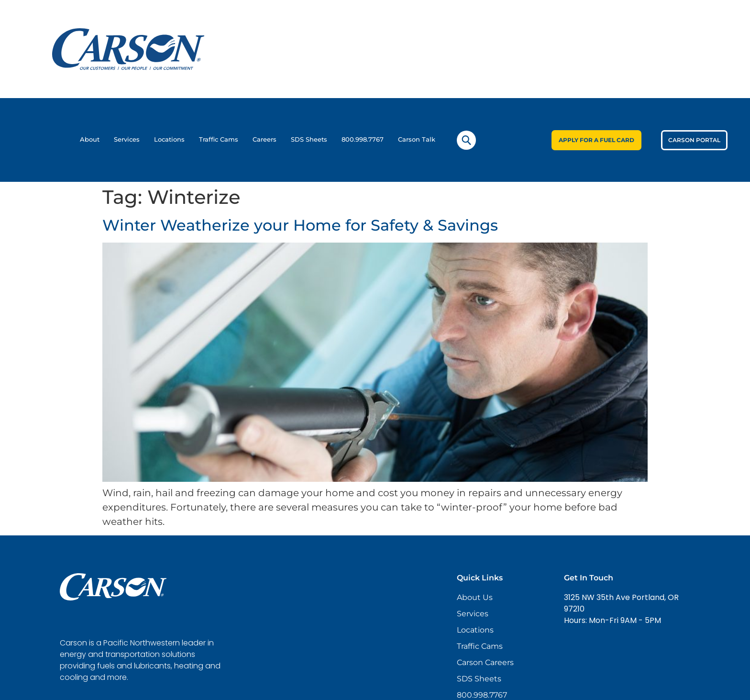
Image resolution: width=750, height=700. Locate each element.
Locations (169, 139)
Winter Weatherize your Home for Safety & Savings (300, 225)
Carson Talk (417, 139)
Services (127, 139)
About (90, 139)
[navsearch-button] (466, 140)
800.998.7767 (363, 139)
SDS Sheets (309, 139)
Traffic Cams (219, 139)
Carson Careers (485, 662)
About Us (475, 597)
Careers (265, 139)
